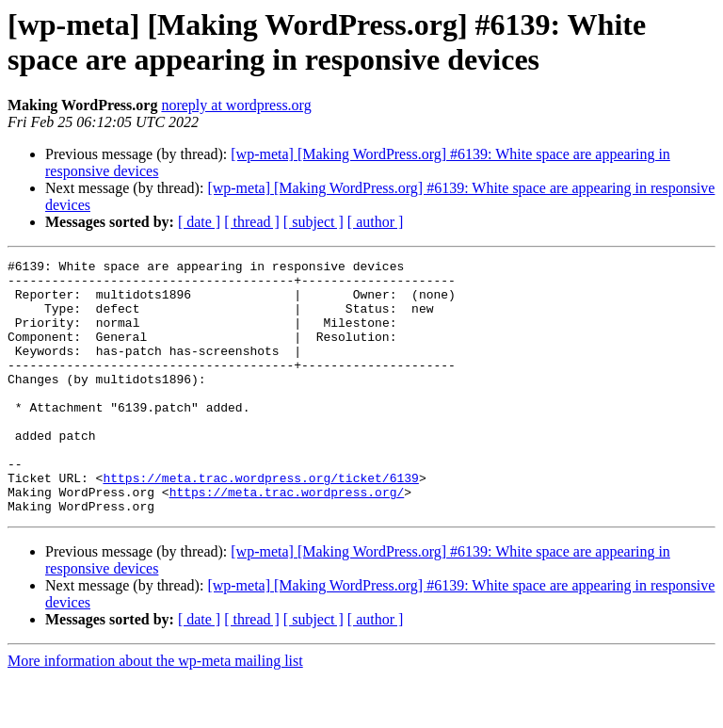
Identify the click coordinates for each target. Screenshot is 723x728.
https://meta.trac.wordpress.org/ (287, 540)
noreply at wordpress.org (236, 105)
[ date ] (199, 222)
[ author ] (376, 222)
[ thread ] (252, 222)
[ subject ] (313, 222)
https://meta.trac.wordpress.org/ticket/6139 (260, 523)
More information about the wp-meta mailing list (155, 712)
